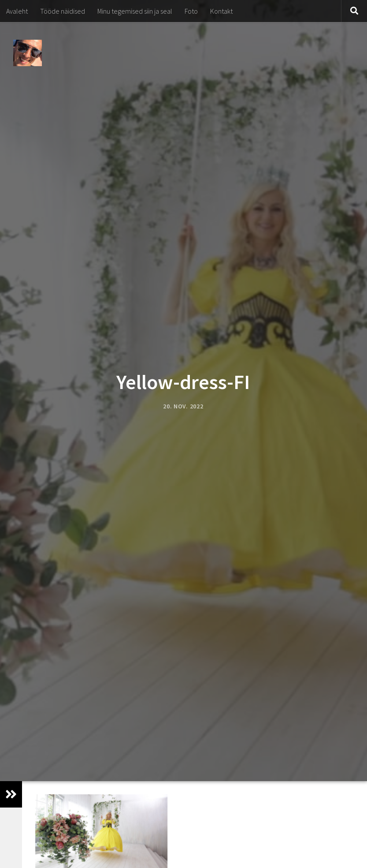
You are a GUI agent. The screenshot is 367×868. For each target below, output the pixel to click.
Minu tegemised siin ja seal (135, 11)
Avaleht (17, 11)
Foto (191, 11)
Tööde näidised (63, 11)
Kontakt (221, 11)
